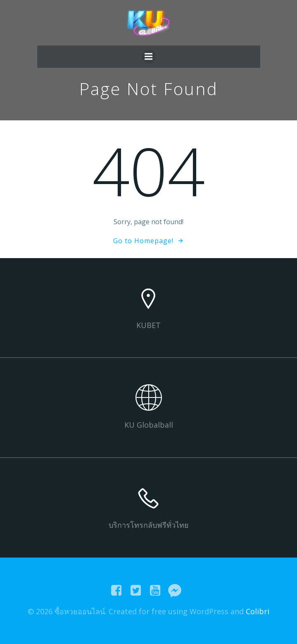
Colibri (258, 611)
